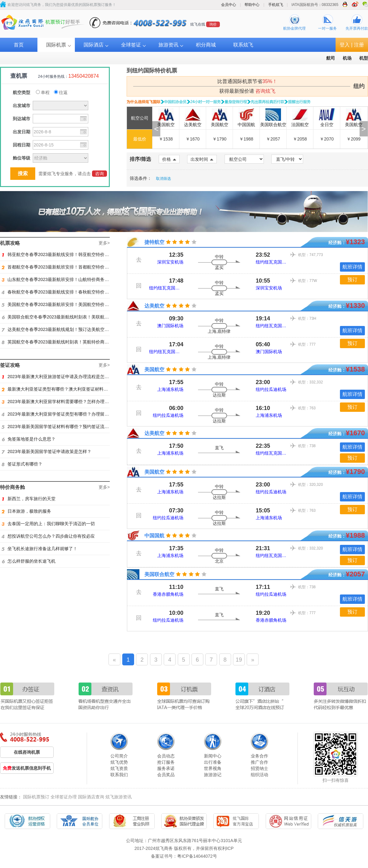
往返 (61, 92)
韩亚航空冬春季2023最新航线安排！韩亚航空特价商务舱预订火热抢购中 (75, 254)
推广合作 (259, 762)
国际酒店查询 (91, 797)
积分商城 (206, 45)
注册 (359, 45)
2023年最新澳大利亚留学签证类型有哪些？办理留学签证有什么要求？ (73, 414)
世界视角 (213, 768)
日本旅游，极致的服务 (26, 511)
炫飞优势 (119, 762)
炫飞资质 (119, 768)
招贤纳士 (259, 768)
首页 (19, 45)
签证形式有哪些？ (22, 464)
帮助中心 (252, 5)
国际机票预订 (36, 797)
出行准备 (213, 762)
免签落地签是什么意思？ (29, 439)
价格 (169, 159)
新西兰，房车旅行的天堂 (29, 499)
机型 (364, 58)
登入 (345, 45)
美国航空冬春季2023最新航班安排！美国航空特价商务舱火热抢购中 (70, 304)
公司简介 (119, 756)
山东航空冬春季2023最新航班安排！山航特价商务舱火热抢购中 (66, 279)
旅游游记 (213, 775)
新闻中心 (213, 756)
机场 (347, 58)
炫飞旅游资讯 (119, 797)
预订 (352, 280)
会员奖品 (166, 775)
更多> (104, 243)
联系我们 (119, 775)
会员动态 (166, 756)
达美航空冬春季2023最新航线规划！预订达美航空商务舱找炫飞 (66, 329)
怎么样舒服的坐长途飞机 (29, 561)
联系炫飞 (243, 45)
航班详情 (352, 267)
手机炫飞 (276, 5)
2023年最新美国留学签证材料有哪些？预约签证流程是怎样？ (64, 427)
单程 (43, 92)
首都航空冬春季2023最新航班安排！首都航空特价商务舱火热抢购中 (70, 267)
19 (239, 660)
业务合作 (259, 756)
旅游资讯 (168, 45)
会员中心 (229, 5)
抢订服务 (166, 762)
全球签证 (131, 45)
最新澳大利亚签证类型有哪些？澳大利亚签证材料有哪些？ (61, 389)
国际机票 (56, 45)
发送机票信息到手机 (27, 768)
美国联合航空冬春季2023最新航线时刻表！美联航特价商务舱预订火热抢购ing (80, 317)
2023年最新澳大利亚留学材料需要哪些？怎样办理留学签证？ (64, 402)
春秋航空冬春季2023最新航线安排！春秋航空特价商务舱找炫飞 (66, 292)
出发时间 (202, 159)
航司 (331, 58)
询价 (213, 24)
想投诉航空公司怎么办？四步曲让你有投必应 (48, 536)
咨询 (99, 174)
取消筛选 (163, 179)
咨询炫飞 (265, 91)
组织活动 (259, 775)
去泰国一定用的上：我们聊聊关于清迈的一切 (48, 524)
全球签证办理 (64, 797)
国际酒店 (94, 45)
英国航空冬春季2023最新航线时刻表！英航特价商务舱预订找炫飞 (68, 342)
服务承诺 (166, 768)
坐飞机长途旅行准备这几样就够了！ (39, 549)
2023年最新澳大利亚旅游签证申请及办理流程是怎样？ (57, 377)
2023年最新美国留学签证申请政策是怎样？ (46, 451)
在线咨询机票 (27, 752)
